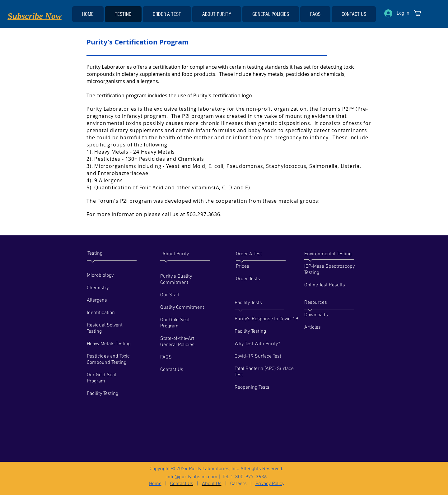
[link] (421, 13)
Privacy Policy (270, 484)
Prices (243, 266)
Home (155, 484)
